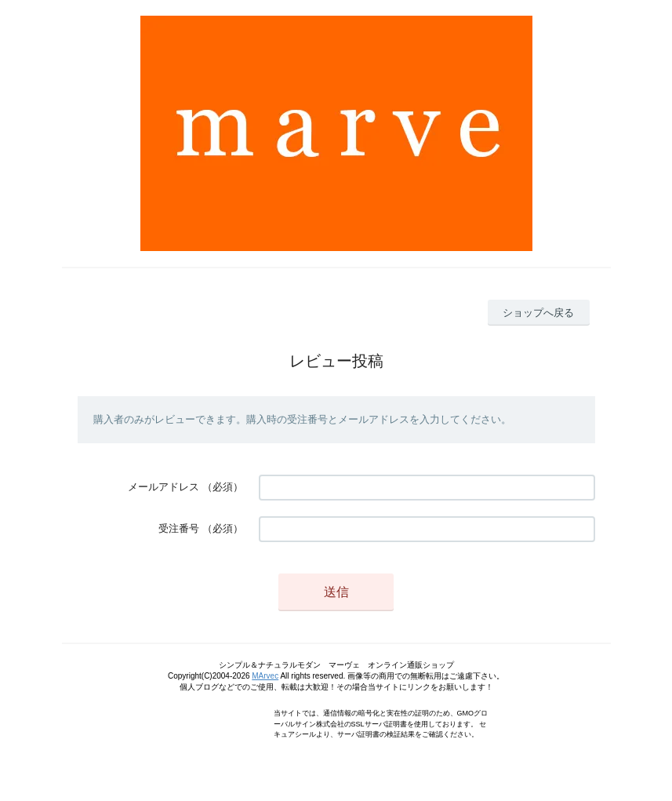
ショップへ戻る (538, 313)
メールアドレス (163, 487)
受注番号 (179, 528)
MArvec (265, 676)
